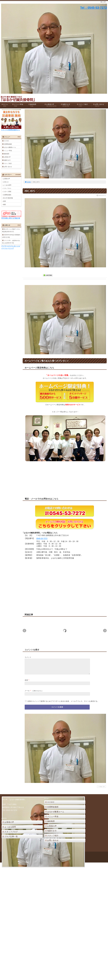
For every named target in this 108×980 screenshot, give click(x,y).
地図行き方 (68, 105)
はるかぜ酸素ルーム (10, 147)
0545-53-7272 (42, 539)
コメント (28, 657)
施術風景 (36, 105)
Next (105, 631)
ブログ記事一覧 (10, 839)
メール (27, 693)
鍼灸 (5, 204)
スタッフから (7, 188)
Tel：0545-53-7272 (93, 8)
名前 (26, 683)
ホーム (6, 105)
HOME (28, 182)
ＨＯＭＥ (7, 141)
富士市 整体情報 (8, 198)
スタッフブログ (10, 834)
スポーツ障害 (7, 192)
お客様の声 (52, 105)
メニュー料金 (20, 105)
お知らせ (6, 182)
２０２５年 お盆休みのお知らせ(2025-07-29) (11, 242)
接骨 (5, 201)
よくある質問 (7, 185)
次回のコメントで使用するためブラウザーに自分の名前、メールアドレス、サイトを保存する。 (63, 704)
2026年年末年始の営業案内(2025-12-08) (11, 236)
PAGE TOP (101, 789)
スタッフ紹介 (84, 105)
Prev (24, 631)
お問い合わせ (100, 105)
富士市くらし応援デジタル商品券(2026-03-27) (11, 230)
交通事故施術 (8, 144)
